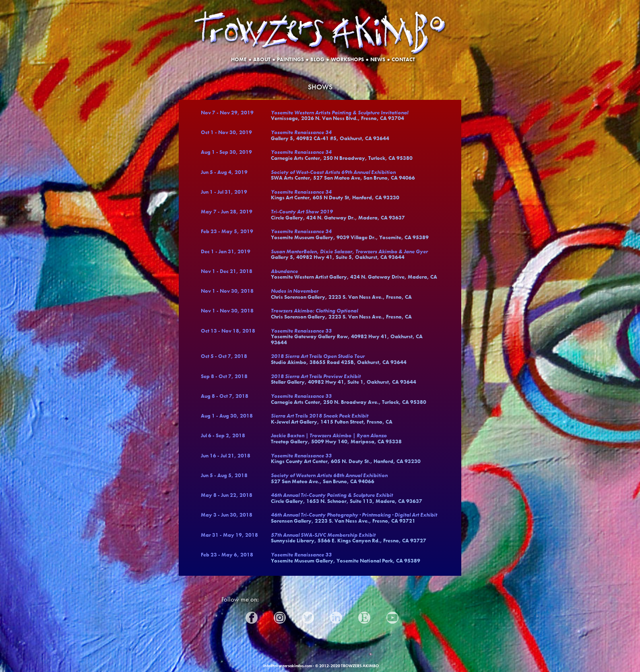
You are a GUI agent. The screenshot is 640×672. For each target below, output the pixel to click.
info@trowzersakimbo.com (288, 666)
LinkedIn (342, 616)
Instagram (290, 616)
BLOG (317, 58)
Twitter (311, 616)
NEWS (378, 58)
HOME (239, 58)
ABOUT (262, 58)
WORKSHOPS (347, 58)
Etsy (365, 616)
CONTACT (403, 58)
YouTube (395, 616)
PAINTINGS (290, 58)
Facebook (258, 616)
